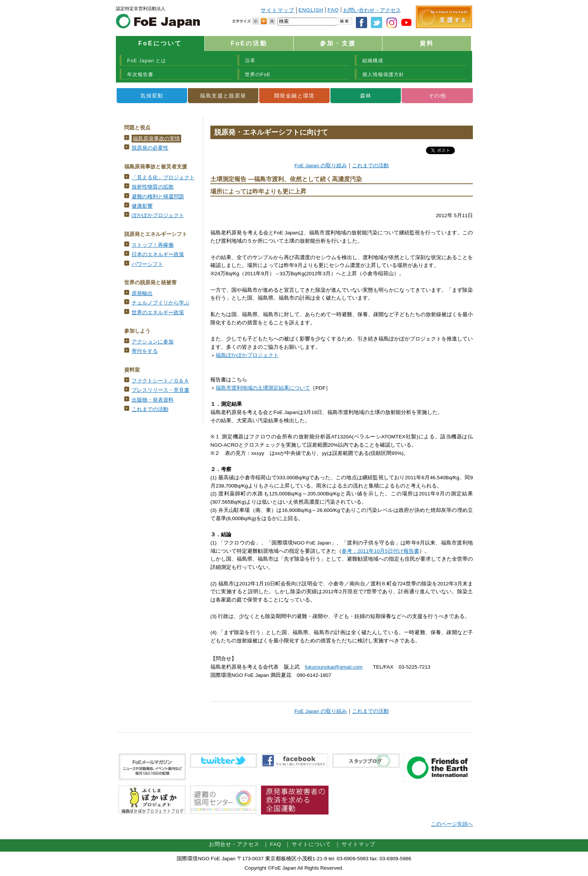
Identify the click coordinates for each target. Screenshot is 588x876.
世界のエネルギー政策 (158, 313)
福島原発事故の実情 (156, 139)
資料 (427, 43)
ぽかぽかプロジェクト (158, 215)
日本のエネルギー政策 (158, 254)
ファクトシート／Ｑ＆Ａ (160, 381)
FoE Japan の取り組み (321, 166)
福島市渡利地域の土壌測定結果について (263, 388)
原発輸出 (142, 293)
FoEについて (160, 43)
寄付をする (145, 351)
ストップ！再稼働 (153, 245)
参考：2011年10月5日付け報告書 (380, 551)
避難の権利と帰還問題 (158, 197)
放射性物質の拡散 (153, 187)
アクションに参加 (153, 342)
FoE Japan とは (147, 61)
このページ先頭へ (452, 824)
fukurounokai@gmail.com (334, 667)
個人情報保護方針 (383, 74)
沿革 (250, 61)
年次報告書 (140, 74)
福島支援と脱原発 (223, 96)
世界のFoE (258, 74)
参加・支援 (338, 43)
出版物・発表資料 (153, 400)
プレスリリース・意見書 (160, 390)
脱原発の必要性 (150, 148)
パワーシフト (147, 264)
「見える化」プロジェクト (163, 178)
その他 (437, 96)
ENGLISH (311, 10)
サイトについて (311, 844)
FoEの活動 (249, 43)
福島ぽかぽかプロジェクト (247, 355)
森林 (366, 96)
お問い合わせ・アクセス (372, 10)
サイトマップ (277, 10)
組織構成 (373, 61)
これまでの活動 (150, 409)
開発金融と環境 (294, 96)
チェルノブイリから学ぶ (160, 303)
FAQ (333, 10)
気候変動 (152, 96)
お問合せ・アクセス (234, 844)
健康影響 (142, 206)
